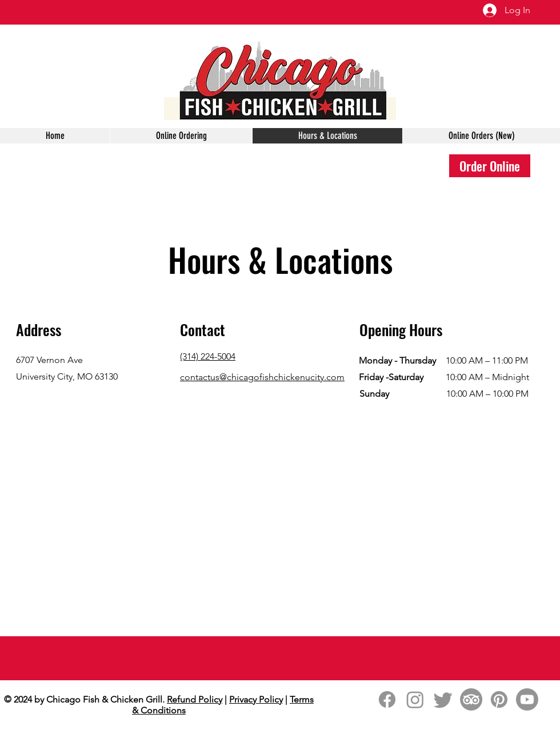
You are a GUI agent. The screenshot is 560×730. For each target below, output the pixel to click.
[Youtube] (527, 699)
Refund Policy (195, 699)
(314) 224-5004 (208, 356)
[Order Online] (490, 166)
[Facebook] (387, 699)
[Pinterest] (499, 699)
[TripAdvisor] (471, 699)
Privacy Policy (256, 699)
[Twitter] (443, 699)
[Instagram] (415, 699)
